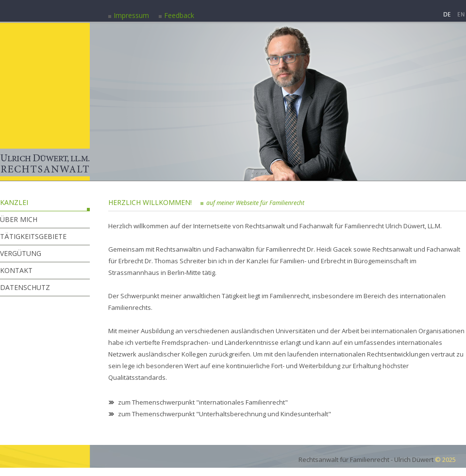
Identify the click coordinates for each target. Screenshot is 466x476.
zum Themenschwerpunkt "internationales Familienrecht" (203, 402)
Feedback (179, 15)
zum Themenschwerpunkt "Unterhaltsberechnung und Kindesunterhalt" (225, 414)
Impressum (131, 15)
